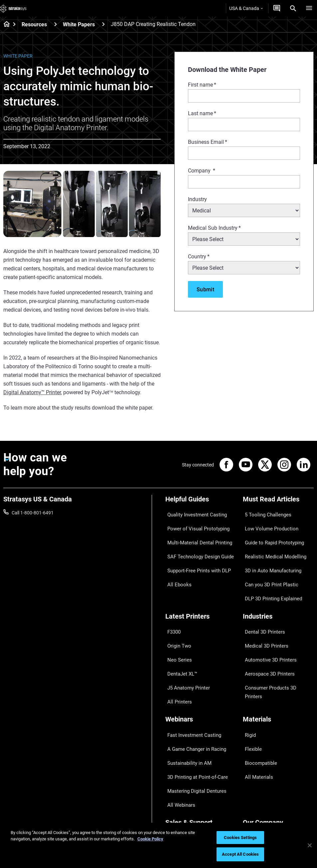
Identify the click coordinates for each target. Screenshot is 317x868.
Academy (252, 795)
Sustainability (257, 805)
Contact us (254, 766)
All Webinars (178, 727)
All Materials (255, 708)
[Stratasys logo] (13, 8)
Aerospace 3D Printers (266, 630)
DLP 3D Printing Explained (270, 571)
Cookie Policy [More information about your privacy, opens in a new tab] (150, 839)
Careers (251, 785)
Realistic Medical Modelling (270, 542)
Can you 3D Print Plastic (268, 562)
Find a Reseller (180, 766)
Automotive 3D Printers (267, 620)
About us (252, 756)
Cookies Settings (240, 838)
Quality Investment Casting (193, 513)
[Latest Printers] (201, 589)
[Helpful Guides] (201, 502)
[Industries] (278, 589)
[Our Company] (278, 745)
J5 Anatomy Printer (185, 639)
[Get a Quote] (277, 8)
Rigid (248, 678)
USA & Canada (246, 8)
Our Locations (257, 775)
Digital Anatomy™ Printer (32, 392)
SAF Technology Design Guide (196, 542)
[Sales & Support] (201, 745)
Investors (252, 814)
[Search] (293, 8)
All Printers (176, 649)
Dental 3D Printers (261, 600)
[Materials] (278, 667)
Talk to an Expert (182, 785)
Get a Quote (178, 775)
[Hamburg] (309, 8)
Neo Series (176, 620)
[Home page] (4, 25)
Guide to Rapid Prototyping (271, 532)
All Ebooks (176, 562)
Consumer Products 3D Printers (275, 639)
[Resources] (56, 24)
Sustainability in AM (186, 698)
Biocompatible (258, 698)
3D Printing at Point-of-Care (194, 708)
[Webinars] (201, 667)
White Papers (79, 24)
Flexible (250, 688)
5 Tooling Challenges (264, 513)
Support (174, 756)
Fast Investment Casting (191, 678)
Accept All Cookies (240, 854)
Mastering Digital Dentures (193, 717)
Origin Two (176, 610)
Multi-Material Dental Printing (195, 532)
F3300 (172, 600)
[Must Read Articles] (278, 502)
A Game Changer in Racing (193, 688)
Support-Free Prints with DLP (195, 552)
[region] (158, 845)
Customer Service (183, 805)
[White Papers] (103, 24)
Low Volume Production (268, 522)
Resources (34, 24)
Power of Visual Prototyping (194, 522)
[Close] (310, 845)
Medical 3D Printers (263, 610)
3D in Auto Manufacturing (269, 552)
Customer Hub (180, 795)
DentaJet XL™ (180, 630)
